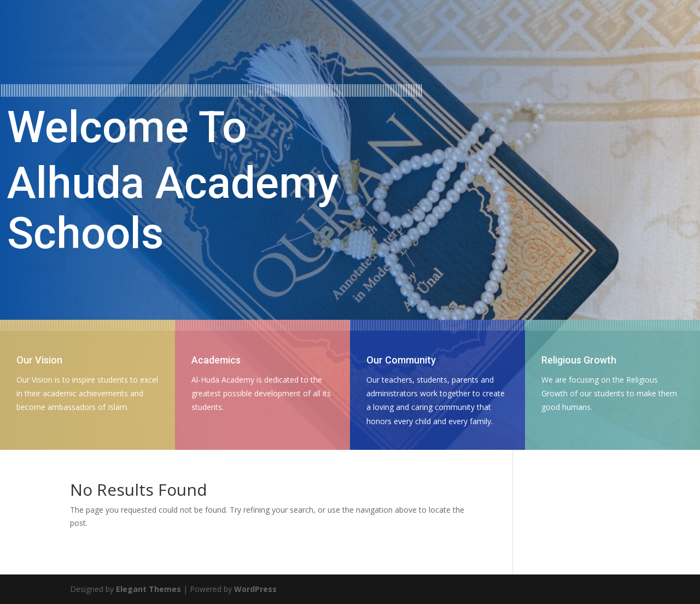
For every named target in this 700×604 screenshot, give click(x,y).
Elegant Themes (148, 589)
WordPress (255, 589)
